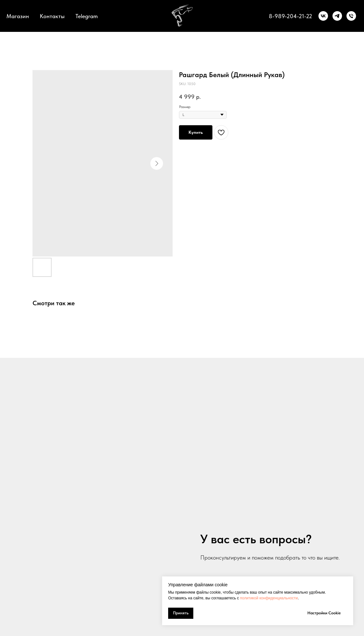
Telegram (87, 16)
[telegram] (337, 16)
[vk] (323, 16)
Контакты (52, 16)
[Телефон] (351, 16)
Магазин (18, 16)
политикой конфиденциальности (269, 598)
